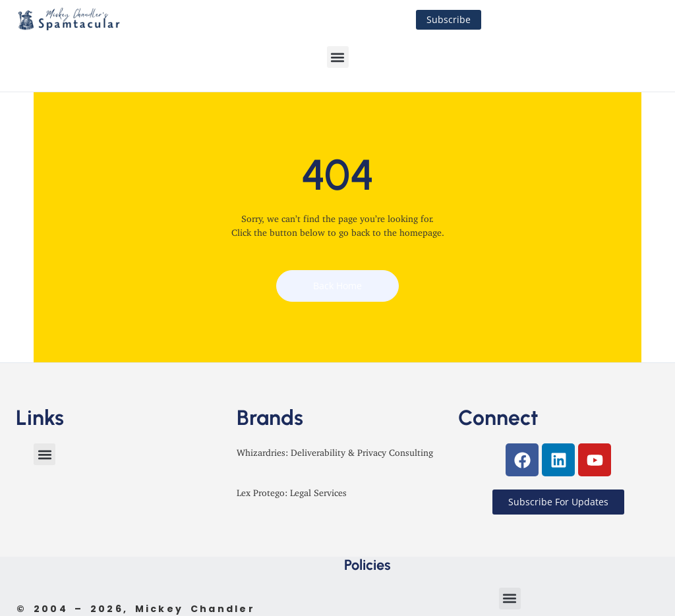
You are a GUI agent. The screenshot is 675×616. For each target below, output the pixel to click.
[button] (338, 57)
